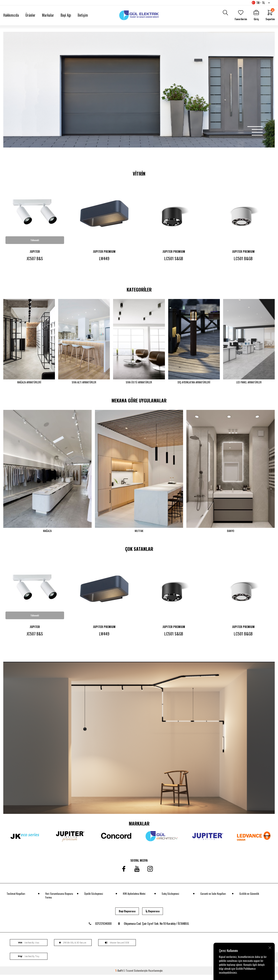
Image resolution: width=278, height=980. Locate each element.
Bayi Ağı (66, 15)
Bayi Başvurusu (127, 916)
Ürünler (30, 15)
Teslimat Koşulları (16, 899)
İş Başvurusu (153, 916)
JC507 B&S (35, 258)
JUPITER (35, 251)
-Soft (119, 976)
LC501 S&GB (174, 258)
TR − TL (261, 3)
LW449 (104, 258)
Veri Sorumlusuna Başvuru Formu (59, 901)
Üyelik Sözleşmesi (94, 899)
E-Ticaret (128, 976)
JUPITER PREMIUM (104, 251)
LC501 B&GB (243, 258)
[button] (255, 127)
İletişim (83, 15)
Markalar (48, 15)
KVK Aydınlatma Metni (134, 899)
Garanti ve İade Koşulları (213, 899)
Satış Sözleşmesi (170, 899)
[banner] (139, 743)
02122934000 (100, 929)
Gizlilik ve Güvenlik (249, 899)
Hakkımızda (11, 15)
